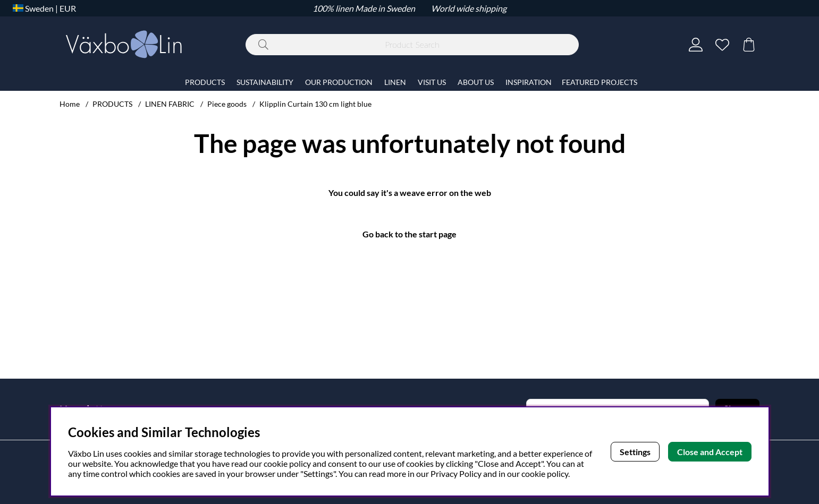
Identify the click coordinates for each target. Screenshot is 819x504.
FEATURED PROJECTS (600, 82)
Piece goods (227, 104)
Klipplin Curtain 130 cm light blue (315, 104)
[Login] (696, 45)
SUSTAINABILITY (265, 82)
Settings (635, 452)
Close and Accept (710, 452)
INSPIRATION (529, 82)
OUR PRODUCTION (339, 82)
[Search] (412, 45)
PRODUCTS (112, 104)
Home (70, 104)
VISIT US (432, 82)
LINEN (395, 82)
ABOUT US (476, 82)
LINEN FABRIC (170, 104)
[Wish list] (722, 45)
